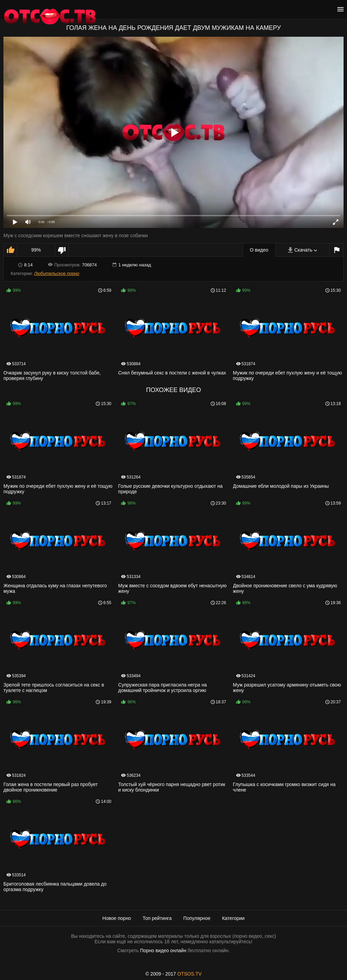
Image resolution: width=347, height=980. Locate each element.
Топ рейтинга (157, 918)
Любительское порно (57, 273)
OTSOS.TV (190, 974)
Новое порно (117, 918)
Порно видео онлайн (163, 950)
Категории (233, 918)
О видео (259, 250)
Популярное (197, 918)
